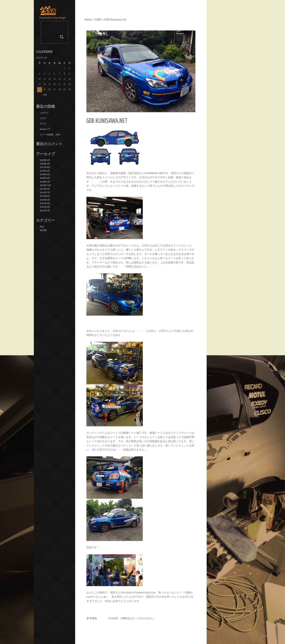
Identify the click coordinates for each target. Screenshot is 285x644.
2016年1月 (45, 182)
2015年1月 (45, 211)
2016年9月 (45, 171)
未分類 (43, 230)
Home (88, 19)
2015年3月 (45, 207)
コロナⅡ (44, 113)
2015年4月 (45, 203)
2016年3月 (45, 174)
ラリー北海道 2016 (50, 135)
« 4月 (44, 95)
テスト (43, 124)
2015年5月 (45, 200)
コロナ (43, 118)
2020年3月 (45, 164)
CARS (98, 19)
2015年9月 (45, 189)
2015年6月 (45, 196)
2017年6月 (45, 167)
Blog (42, 227)
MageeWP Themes (273, 636)
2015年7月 (45, 192)
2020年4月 (45, 160)
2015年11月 (46, 185)
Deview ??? (45, 129)
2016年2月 (45, 178)
